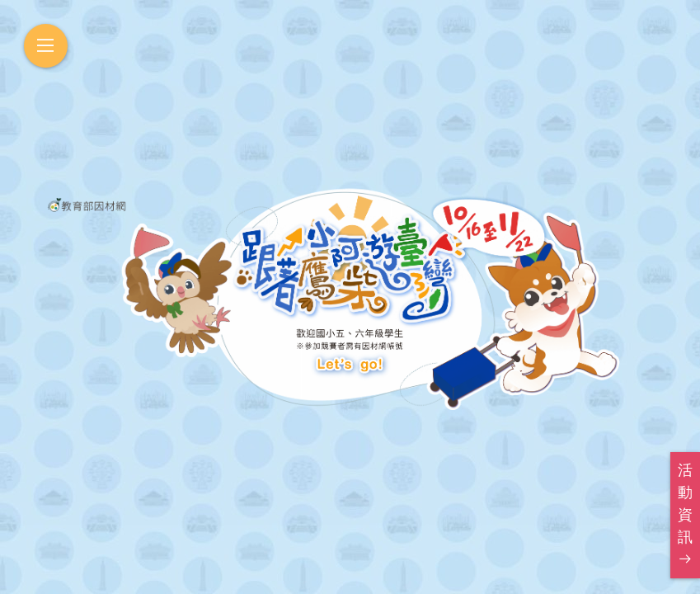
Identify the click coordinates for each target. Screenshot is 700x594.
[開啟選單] (46, 46)
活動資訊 (685, 514)
